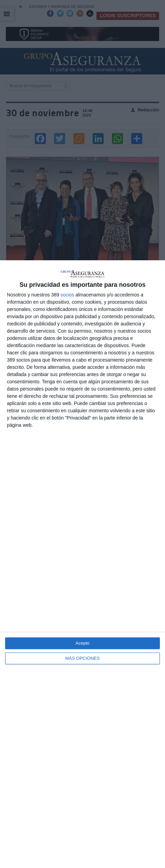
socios (68, 295)
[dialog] (82, 564)
